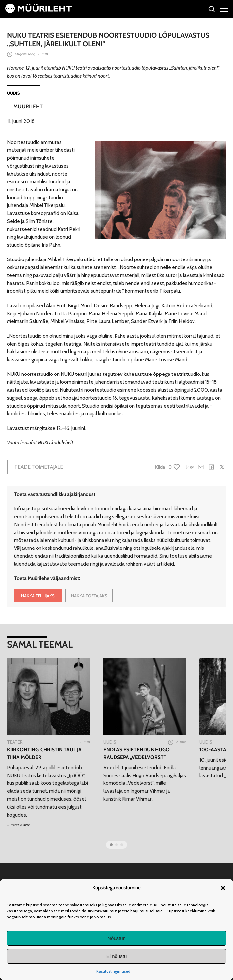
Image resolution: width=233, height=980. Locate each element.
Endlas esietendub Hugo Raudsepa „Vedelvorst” (136, 753)
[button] (223, 888)
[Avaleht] (39, 11)
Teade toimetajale (39, 467)
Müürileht (28, 107)
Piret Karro (20, 825)
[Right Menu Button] (224, 8)
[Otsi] (212, 10)
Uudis (13, 93)
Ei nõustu (117, 956)
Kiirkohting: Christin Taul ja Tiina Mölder (44, 753)
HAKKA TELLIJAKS (38, 596)
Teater (15, 742)
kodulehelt (62, 443)
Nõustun (116, 938)
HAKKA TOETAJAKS (89, 596)
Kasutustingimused (113, 971)
